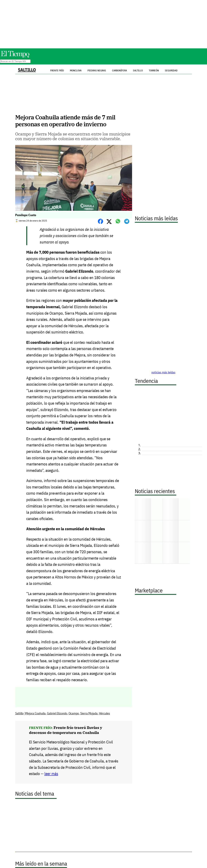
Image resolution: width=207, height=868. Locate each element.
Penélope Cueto (26, 215)
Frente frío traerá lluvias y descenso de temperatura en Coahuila (66, 730)
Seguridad (171, 70)
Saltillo (27, 70)
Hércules (104, 713)
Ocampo (74, 713)
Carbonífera (119, 70)
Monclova (76, 70)
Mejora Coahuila (35, 713)
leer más (51, 774)
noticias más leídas (163, 372)
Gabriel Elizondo (57, 713)
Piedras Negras (97, 70)
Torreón (154, 70)
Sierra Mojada (89, 713)
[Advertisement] (104, 24)
